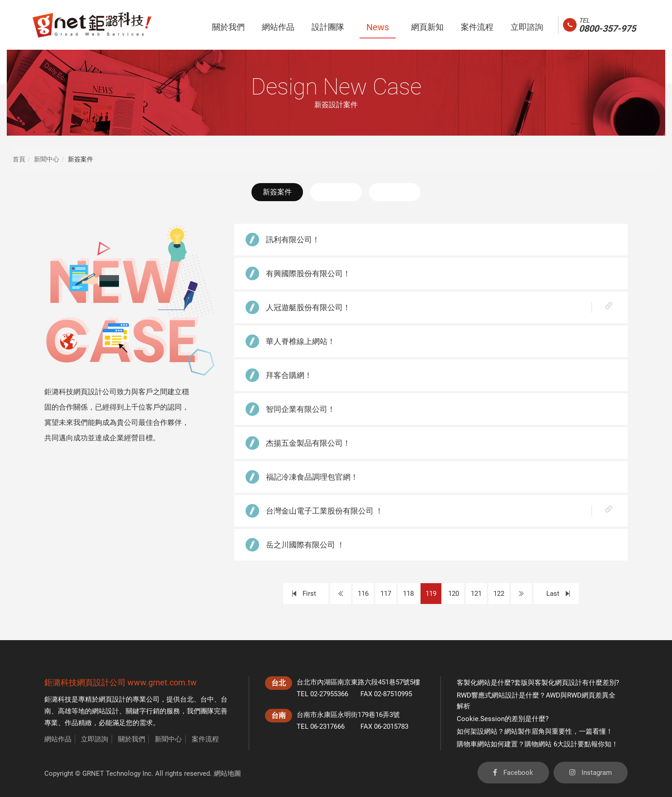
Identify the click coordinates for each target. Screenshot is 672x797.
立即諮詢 (95, 739)
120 (454, 594)
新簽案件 (277, 192)
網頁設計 (112, 699)
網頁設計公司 (101, 682)
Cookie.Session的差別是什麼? (503, 719)
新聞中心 (47, 159)
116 (363, 594)
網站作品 (58, 739)
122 (499, 594)
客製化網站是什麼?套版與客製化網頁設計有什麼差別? (538, 683)
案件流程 (205, 739)
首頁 (19, 159)
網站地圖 (227, 773)
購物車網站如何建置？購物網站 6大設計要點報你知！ (537, 744)
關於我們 (132, 739)
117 (386, 594)
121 (476, 594)
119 (431, 594)
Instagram (591, 773)
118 (408, 594)
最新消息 (336, 192)
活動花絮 (395, 192)
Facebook (513, 773)
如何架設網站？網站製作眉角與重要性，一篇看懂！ (535, 731)
